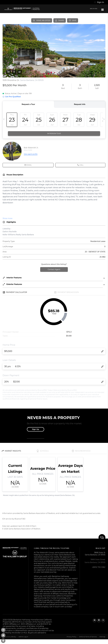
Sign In (99, 2)
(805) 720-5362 (91, 10)
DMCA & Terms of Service (88, 637)
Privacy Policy (71, 637)
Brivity (14, 637)
